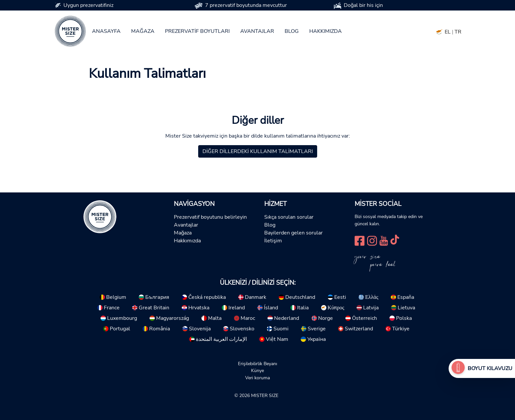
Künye (257, 370)
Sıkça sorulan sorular (289, 217)
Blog (292, 31)
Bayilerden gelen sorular (293, 233)
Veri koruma (257, 378)
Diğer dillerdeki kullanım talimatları (258, 151)
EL (448, 32)
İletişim (273, 241)
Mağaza (143, 31)
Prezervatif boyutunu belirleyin (210, 217)
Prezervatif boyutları (197, 31)
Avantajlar (257, 31)
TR (458, 32)
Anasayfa (106, 31)
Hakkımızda (326, 31)
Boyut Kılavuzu (490, 368)
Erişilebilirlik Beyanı (257, 364)
